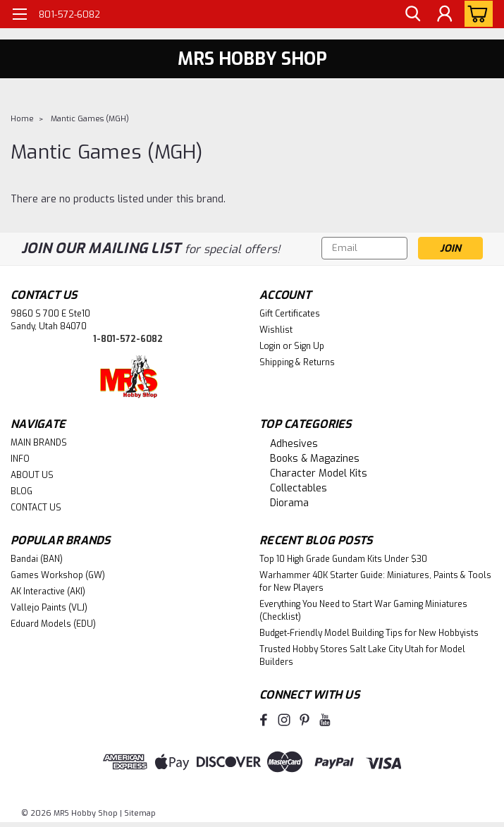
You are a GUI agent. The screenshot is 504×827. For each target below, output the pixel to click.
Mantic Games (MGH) (90, 119)
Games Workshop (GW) (58, 575)
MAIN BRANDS (39, 443)
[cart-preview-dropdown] (475, 14)
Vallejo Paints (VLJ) (49, 608)
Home (22, 119)
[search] (412, 14)
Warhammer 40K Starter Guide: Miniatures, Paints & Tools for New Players (375, 582)
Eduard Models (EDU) (53, 624)
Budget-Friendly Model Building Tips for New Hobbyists (369, 633)
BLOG (21, 491)
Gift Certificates (290, 314)
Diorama (289, 503)
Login (270, 346)
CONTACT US (36, 508)
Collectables (299, 488)
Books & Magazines (315, 459)
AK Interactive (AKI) (48, 592)
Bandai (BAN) (37, 559)
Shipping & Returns (297, 362)
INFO (20, 459)
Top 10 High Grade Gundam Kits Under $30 (343, 559)
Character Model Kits (319, 473)
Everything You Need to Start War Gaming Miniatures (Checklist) (363, 611)
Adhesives (294, 444)
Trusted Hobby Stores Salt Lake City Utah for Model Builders (362, 656)
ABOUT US (32, 475)
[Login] (444, 14)
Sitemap (140, 813)
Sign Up (309, 346)
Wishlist (276, 330)
